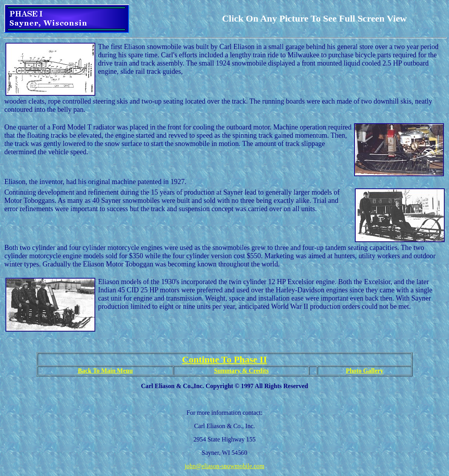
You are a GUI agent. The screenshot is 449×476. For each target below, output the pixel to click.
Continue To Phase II (224, 359)
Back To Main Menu (105, 371)
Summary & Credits (241, 371)
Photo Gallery (365, 371)
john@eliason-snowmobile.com (225, 466)
